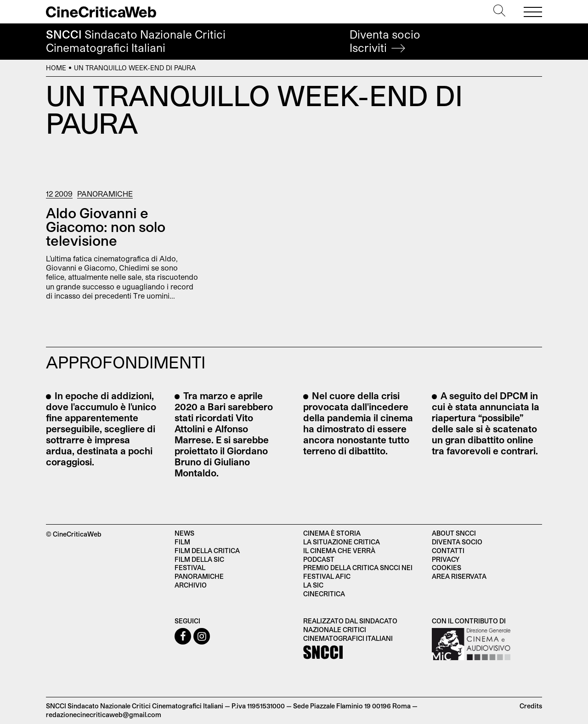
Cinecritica (324, 594)
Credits (531, 706)
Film (182, 542)
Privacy (446, 559)
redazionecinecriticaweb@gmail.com (104, 715)
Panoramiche (105, 194)
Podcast (319, 559)
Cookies (447, 568)
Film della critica (207, 551)
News (184, 533)
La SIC (313, 585)
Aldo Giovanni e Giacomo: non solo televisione (106, 226)
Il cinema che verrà (339, 551)
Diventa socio (385, 41)
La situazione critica (342, 542)
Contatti (448, 551)
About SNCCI (454, 533)
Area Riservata (459, 576)
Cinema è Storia (332, 533)
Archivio (191, 585)
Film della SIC (199, 559)
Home (56, 68)
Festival (190, 568)
